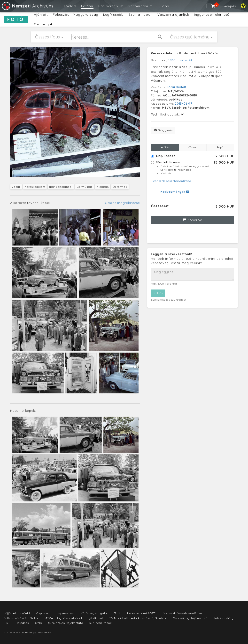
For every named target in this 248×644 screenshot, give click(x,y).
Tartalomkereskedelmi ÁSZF (135, 613)
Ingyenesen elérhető (212, 14)
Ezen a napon (141, 14)
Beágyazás (163, 130)
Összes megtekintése (122, 203)
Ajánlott (41, 14)
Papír (220, 147)
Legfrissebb (113, 14)
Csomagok (43, 24)
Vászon (193, 147)
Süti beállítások (100, 623)
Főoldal (70, 6)
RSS (7, 623)
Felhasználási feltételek (21, 618)
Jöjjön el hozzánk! (17, 613)
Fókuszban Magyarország (76, 14)
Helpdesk (22, 623)
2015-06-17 (183, 104)
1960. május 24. (181, 60)
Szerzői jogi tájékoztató (190, 618)
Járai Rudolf (177, 87)
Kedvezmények (175, 192)
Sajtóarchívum (140, 6)
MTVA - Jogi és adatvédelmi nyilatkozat (74, 618)
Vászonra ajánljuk (173, 14)
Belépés (229, 6)
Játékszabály (223, 618)
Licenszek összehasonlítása (171, 181)
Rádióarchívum (111, 6)
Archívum (27, 6)
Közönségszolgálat (94, 613)
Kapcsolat (43, 613)
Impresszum (66, 613)
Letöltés (165, 147)
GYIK (39, 623)
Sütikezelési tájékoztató (66, 623)
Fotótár (87, 6)
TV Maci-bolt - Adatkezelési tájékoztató (138, 618)
